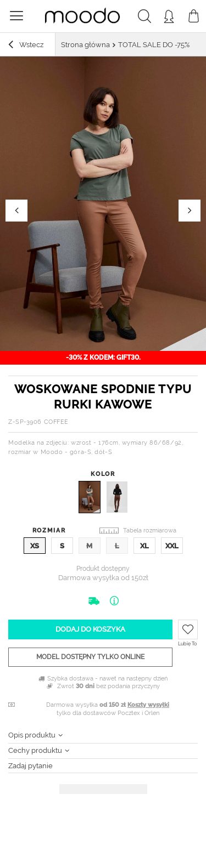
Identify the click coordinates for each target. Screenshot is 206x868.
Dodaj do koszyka (90, 629)
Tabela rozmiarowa (150, 531)
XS (35, 546)
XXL (172, 546)
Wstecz (26, 46)
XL (144, 546)
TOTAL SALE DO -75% (154, 45)
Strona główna (85, 45)
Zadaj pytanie (30, 766)
